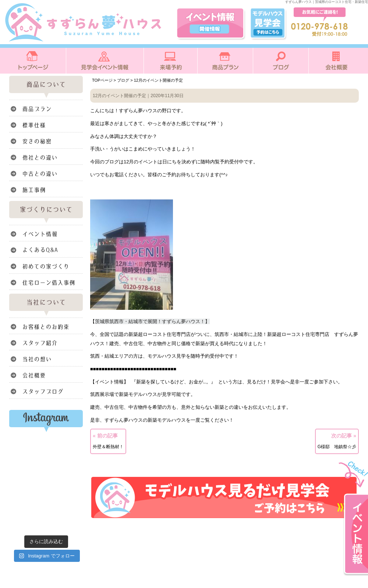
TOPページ (102, 80)
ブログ (123, 80)
